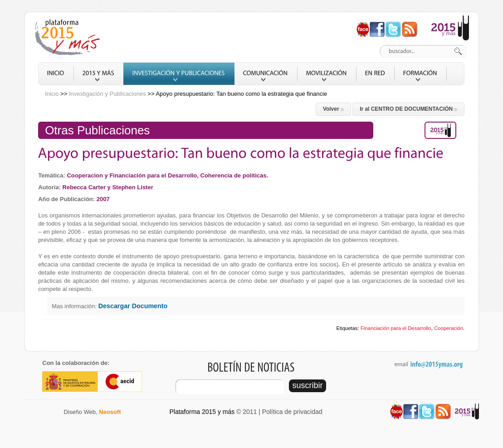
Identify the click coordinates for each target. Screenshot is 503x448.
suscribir (308, 385)
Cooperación (449, 328)
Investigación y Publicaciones (107, 94)
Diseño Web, (92, 412)
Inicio (52, 94)
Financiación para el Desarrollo (396, 328)
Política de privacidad (292, 412)
